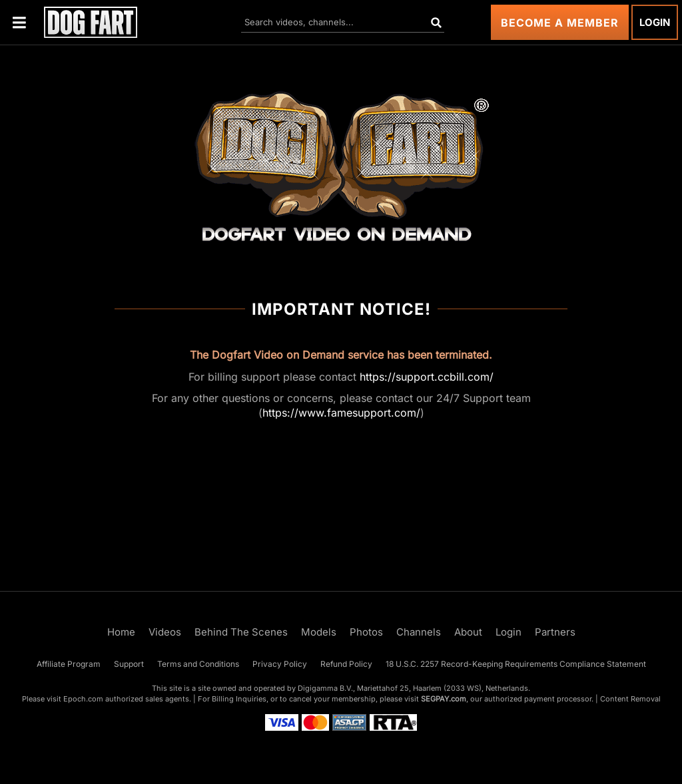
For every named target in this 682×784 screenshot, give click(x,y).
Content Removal (630, 699)
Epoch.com (83, 699)
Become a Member (560, 23)
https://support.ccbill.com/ (427, 377)
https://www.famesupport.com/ (341, 413)
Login (655, 22)
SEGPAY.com (444, 699)
